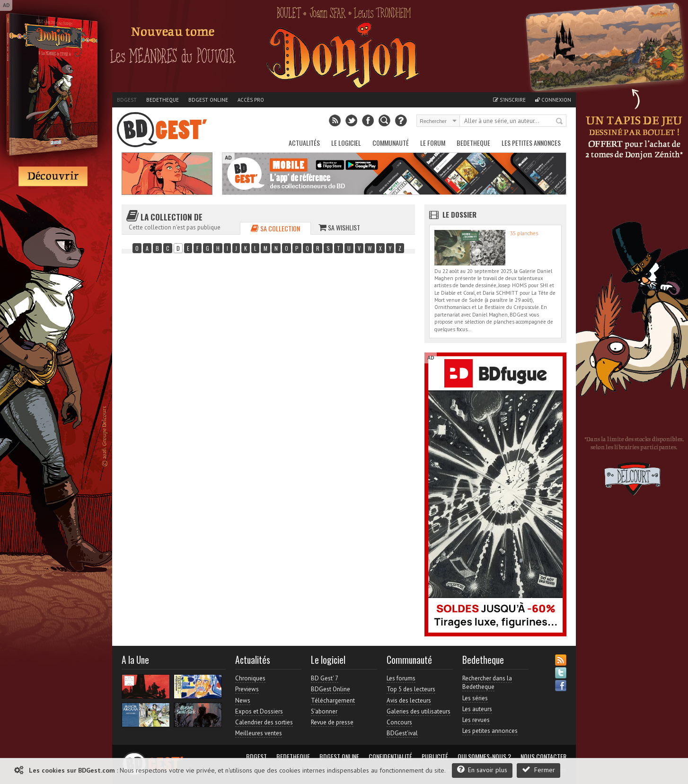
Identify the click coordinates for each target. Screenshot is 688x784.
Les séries (475, 698)
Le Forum (433, 143)
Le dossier (459, 214)
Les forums (401, 678)
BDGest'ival (402, 733)
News (243, 700)
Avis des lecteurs (409, 700)
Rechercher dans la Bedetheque (487, 683)
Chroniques (250, 678)
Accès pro (251, 100)
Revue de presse (332, 722)
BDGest (127, 100)
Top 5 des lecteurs (411, 689)
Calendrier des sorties (264, 722)
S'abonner (324, 711)
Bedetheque (163, 100)
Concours (399, 722)
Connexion (553, 100)
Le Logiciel (346, 143)
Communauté (391, 143)
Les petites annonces (531, 143)
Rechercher (560, 122)
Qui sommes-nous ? (484, 757)
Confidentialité (390, 757)
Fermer (538, 770)
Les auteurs (477, 709)
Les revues (476, 720)
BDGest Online (208, 100)
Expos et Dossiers (259, 711)
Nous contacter (543, 757)
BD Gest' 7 (325, 678)
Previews (247, 689)
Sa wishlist (339, 227)
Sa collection (275, 228)
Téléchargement (333, 700)
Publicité (435, 757)
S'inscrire (509, 100)
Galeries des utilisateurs (419, 711)
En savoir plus (482, 770)
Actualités (304, 143)
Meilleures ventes (259, 733)
